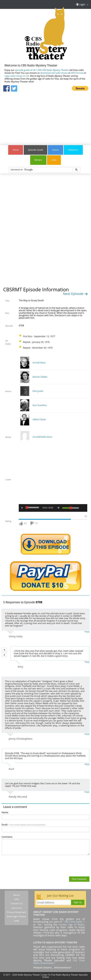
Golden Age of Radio (71, 924)
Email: (23, 825)
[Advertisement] (45, 117)
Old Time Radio (73, 922)
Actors (55, 150)
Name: (5, 812)
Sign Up (78, 903)
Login (80, 4)
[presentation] (29, 866)
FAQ (17, 899)
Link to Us (16, 908)
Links (54, 160)
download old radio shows (54, 73)
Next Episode (75, 294)
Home (16, 150)
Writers (38, 160)
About (17, 895)
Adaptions (73, 150)
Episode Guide (36, 150)
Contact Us (16, 904)
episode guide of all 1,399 (42, 70)
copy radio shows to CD (17, 76)
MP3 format (77, 73)
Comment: (7, 837)
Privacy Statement (17, 912)
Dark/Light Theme (16, 917)
